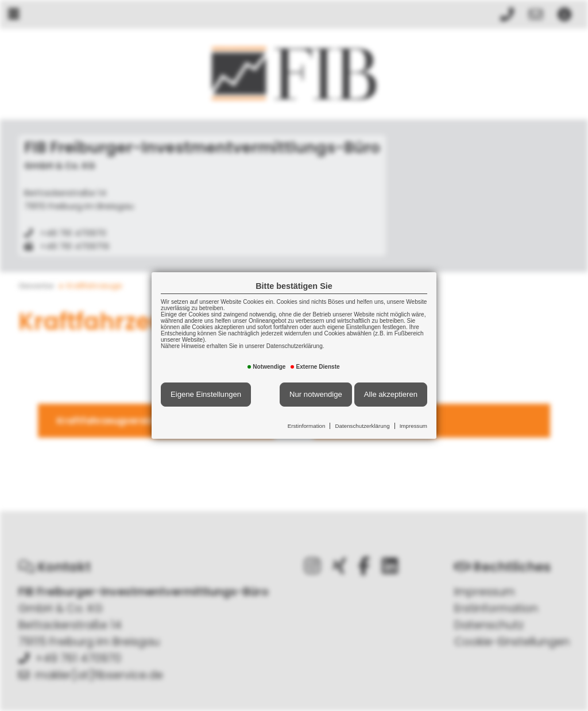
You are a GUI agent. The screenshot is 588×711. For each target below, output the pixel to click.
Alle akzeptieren (391, 394)
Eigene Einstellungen (206, 394)
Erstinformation (307, 426)
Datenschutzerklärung (362, 426)
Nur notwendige (316, 394)
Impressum (413, 426)
